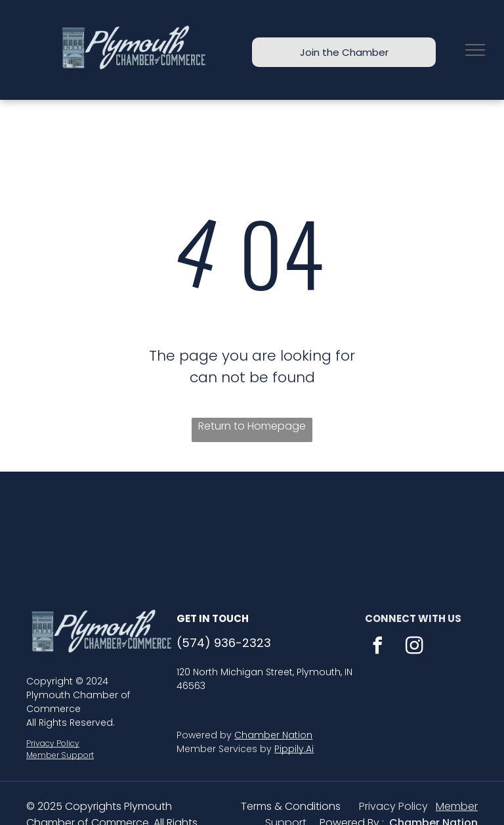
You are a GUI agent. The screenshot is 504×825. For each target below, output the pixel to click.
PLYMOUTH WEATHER (252, 521)
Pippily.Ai (294, 749)
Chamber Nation (273, 735)
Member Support (60, 755)
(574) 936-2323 (224, 643)
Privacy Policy (53, 743)
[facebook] (378, 647)
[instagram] (415, 647)
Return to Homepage (252, 426)
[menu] (475, 50)
